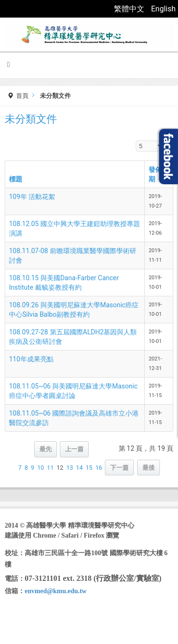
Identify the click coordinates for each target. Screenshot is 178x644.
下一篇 (119, 468)
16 (99, 468)
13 (70, 468)
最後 (149, 468)
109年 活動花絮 (32, 197)
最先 (46, 449)
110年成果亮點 (31, 359)
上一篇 (74, 449)
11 (50, 468)
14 (79, 468)
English (163, 9)
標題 (16, 179)
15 (89, 468)
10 (40, 468)
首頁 (22, 96)
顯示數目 (136, 141)
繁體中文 (130, 9)
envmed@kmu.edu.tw (56, 591)
